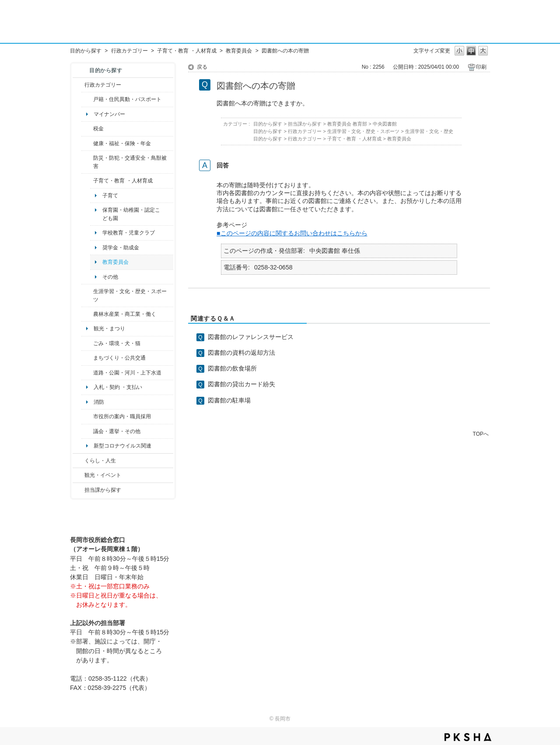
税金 (98, 129)
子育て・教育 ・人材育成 (187, 51)
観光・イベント (103, 475)
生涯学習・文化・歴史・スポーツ (130, 295)
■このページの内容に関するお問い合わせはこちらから (292, 233)
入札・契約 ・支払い (118, 387)
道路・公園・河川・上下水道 (127, 373)
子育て (110, 196)
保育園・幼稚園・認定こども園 (131, 214)
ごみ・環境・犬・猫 (117, 343)
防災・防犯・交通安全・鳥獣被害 (130, 162)
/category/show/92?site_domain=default (87, 129)
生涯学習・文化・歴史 (429, 131)
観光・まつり (109, 329)
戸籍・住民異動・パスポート (127, 99)
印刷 (481, 67)
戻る (202, 67)
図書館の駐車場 (229, 400)
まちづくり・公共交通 (119, 358)
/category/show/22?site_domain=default (87, 343)
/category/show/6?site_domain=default (87, 358)
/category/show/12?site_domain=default (79, 461)
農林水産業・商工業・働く (125, 314)
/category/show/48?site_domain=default (87, 181)
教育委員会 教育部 (347, 124)
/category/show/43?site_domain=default (87, 296)
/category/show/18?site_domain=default (79, 475)
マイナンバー (109, 114)
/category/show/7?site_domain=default (87, 99)
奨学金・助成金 (121, 248)
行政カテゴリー (129, 51)
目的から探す (86, 51)
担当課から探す (103, 490)
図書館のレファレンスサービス (251, 337)
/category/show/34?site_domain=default (87, 314)
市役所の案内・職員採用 (122, 416)
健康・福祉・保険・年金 (122, 143)
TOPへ (481, 434)
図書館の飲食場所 (232, 368)
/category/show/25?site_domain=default (87, 162)
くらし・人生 (100, 461)
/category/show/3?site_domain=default (79, 85)
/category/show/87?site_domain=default (87, 373)
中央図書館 (385, 124)
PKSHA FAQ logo (468, 737)
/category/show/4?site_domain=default (87, 143)
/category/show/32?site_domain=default (87, 416)
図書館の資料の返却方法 (241, 353)
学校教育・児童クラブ (129, 233)
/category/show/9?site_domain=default (79, 490)
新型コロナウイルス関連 (122, 446)
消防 (99, 402)
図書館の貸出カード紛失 (241, 384)
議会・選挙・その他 (117, 431)
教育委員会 (239, 51)
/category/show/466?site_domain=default (87, 431)
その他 (110, 277)
